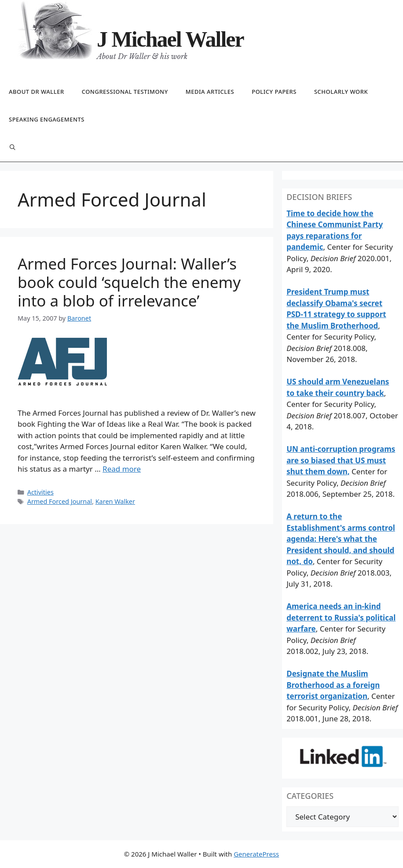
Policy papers (274, 92)
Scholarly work (341, 92)
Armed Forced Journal (60, 501)
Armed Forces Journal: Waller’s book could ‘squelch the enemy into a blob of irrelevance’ (129, 282)
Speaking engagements (47, 119)
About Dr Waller (37, 92)
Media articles (210, 92)
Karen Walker (115, 501)
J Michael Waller (170, 39)
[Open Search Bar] (13, 148)
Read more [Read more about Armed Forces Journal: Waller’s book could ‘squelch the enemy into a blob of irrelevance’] (122, 469)
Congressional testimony (125, 92)
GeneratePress (256, 854)
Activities (40, 492)
